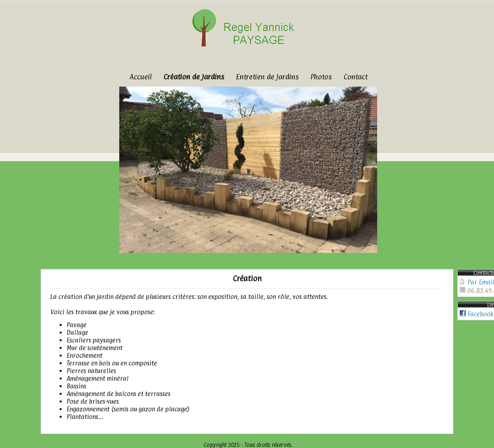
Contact (356, 77)
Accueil (140, 77)
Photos (321, 77)
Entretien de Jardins (267, 77)
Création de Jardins (194, 77)
